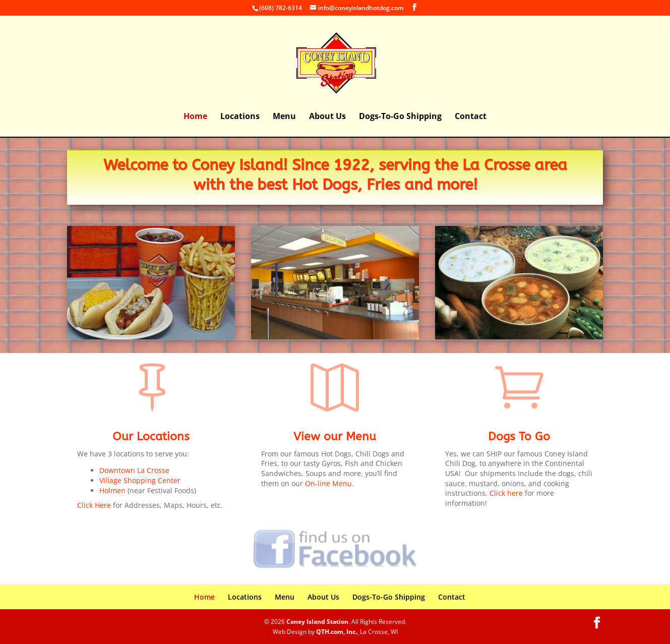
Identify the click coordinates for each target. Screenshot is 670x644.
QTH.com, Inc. (337, 632)
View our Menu (335, 436)
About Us (327, 117)
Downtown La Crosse (134, 470)
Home (195, 117)
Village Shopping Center (140, 480)
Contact (471, 117)
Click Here (94, 505)
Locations (240, 117)
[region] (151, 283)
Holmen (112, 490)
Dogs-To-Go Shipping (400, 117)
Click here (506, 493)
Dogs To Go (519, 436)
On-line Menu (328, 483)
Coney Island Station (317, 622)
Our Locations (151, 436)
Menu (284, 117)
